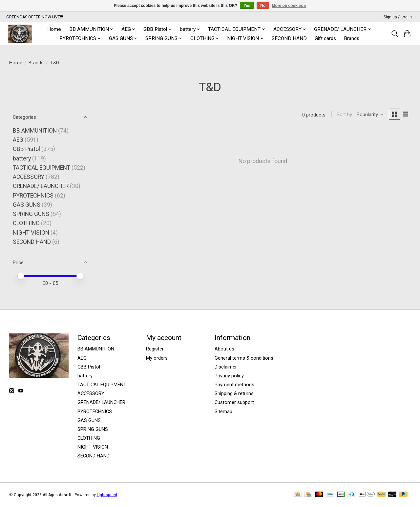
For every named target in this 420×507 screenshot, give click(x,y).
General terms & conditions (244, 358)
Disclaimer (226, 367)
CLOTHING (26, 223)
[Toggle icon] (395, 34)
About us (224, 349)
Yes (247, 6)
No (263, 6)
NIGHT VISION (31, 233)
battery (22, 158)
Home (54, 29)
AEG (18, 140)
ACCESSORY (29, 177)
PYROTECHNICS (33, 196)
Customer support (234, 402)
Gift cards (325, 38)
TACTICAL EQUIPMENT (42, 168)
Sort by (344, 115)
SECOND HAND (289, 38)
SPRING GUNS (31, 214)
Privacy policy (229, 376)
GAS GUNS (27, 205)
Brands (352, 38)
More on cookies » (289, 6)
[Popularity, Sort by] (369, 115)
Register (155, 349)
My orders (157, 358)
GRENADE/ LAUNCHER (41, 186)
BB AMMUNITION (35, 131)
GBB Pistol (26, 149)
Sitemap (223, 412)
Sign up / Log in (398, 17)
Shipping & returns (234, 393)
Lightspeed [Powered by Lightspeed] (107, 495)
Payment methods (234, 385)
